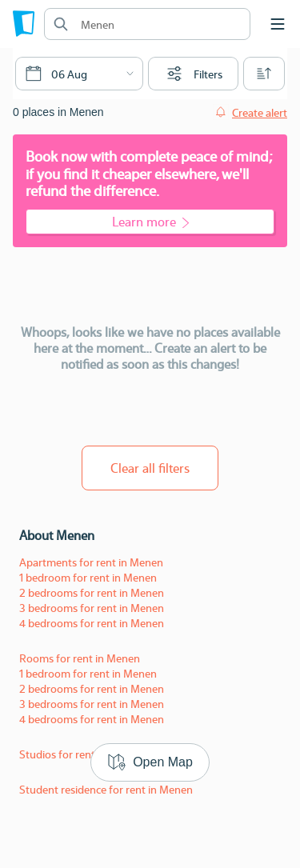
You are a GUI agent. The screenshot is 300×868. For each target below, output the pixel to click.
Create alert (260, 112)
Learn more (150, 221)
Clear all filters (150, 468)
